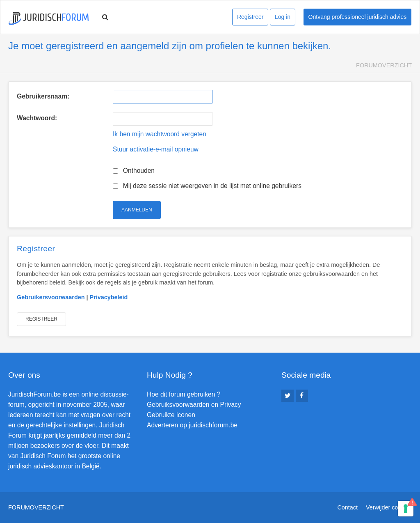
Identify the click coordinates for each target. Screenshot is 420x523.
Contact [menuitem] (347, 507)
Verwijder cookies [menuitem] (389, 507)
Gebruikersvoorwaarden (51, 297)
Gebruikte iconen (171, 415)
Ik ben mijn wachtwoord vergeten (160, 134)
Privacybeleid (109, 297)
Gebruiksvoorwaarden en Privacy (194, 405)
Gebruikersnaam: (43, 96)
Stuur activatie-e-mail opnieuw (156, 149)
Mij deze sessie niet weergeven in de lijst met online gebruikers (207, 186)
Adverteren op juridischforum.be (192, 425)
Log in (283, 17)
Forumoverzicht (384, 65)
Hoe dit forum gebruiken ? (184, 394)
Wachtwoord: (37, 118)
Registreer (250, 17)
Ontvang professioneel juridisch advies (358, 17)
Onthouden (134, 171)
